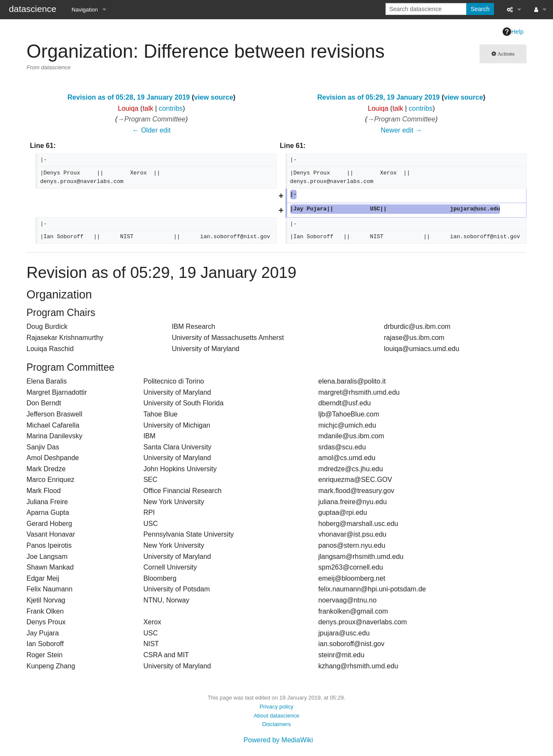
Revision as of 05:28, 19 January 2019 (129, 97)
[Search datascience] (427, 9)
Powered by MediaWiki (278, 740)
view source (214, 97)
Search (480, 9)
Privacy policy (276, 707)
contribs (171, 108)
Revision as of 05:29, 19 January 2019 (379, 97)
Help (513, 32)
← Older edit (151, 130)
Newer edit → (402, 130)
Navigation (85, 10)
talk (148, 108)
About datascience (277, 716)
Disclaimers (277, 724)
